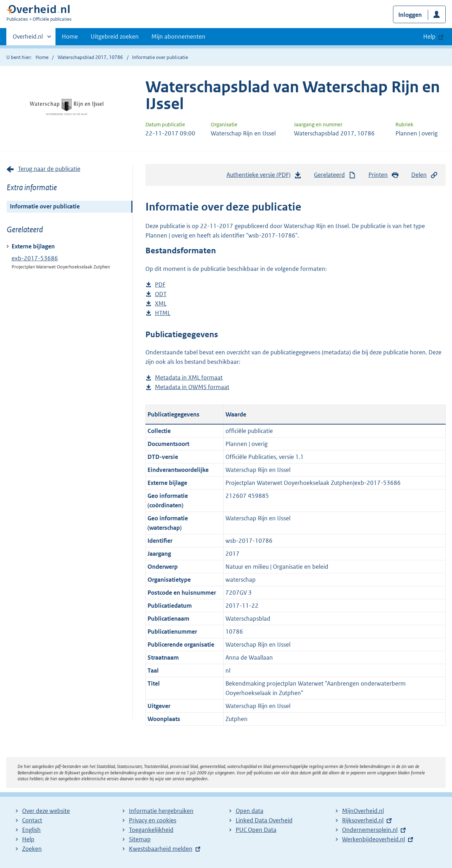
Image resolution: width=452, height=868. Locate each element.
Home (70, 36)
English (31, 830)
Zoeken (32, 849)
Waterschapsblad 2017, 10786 (90, 57)
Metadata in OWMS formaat (192, 387)
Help (28, 839)
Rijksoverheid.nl (363, 820)
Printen (384, 175)
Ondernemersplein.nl (370, 830)
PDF (160, 285)
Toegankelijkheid (151, 830)
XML (161, 304)
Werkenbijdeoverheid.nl (374, 839)
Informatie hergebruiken (161, 811)
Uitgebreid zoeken (115, 36)
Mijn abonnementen (178, 36)
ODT (161, 294)
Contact (32, 820)
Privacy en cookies (153, 820)
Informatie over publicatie (45, 206)
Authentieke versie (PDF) (264, 176)
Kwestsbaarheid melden (161, 849)
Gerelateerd (335, 175)
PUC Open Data (256, 830)
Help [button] (429, 36)
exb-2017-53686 (35, 258)
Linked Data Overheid (264, 820)
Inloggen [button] (410, 15)
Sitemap (140, 839)
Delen (425, 175)
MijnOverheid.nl (363, 811)
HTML (163, 313)
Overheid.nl (28, 39)
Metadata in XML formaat (189, 378)
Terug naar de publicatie (49, 169)
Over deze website (46, 811)
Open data (250, 811)
